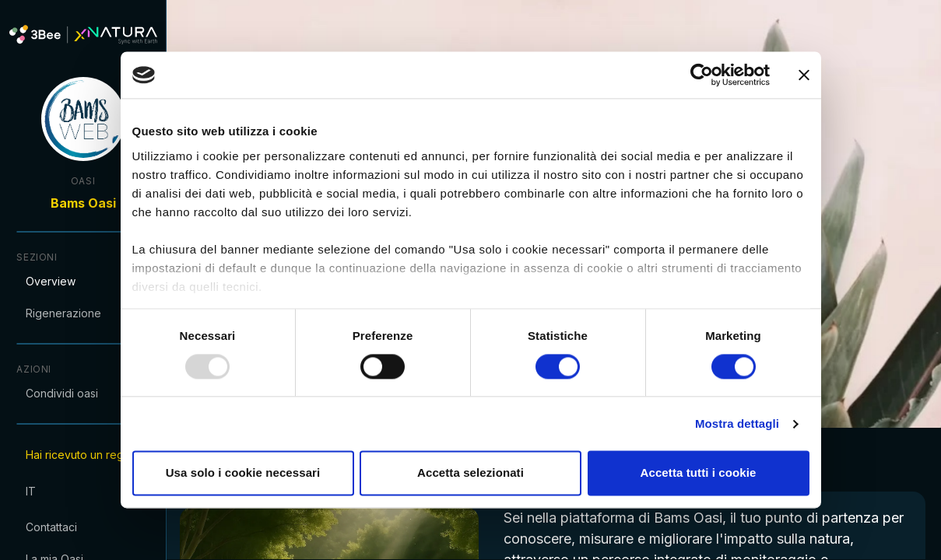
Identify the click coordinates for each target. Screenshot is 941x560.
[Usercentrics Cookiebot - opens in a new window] (702, 75)
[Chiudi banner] (804, 75)
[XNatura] (93, 35)
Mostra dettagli (737, 423)
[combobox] (93, 491)
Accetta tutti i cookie (699, 473)
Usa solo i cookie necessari (243, 473)
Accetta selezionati (470, 473)
